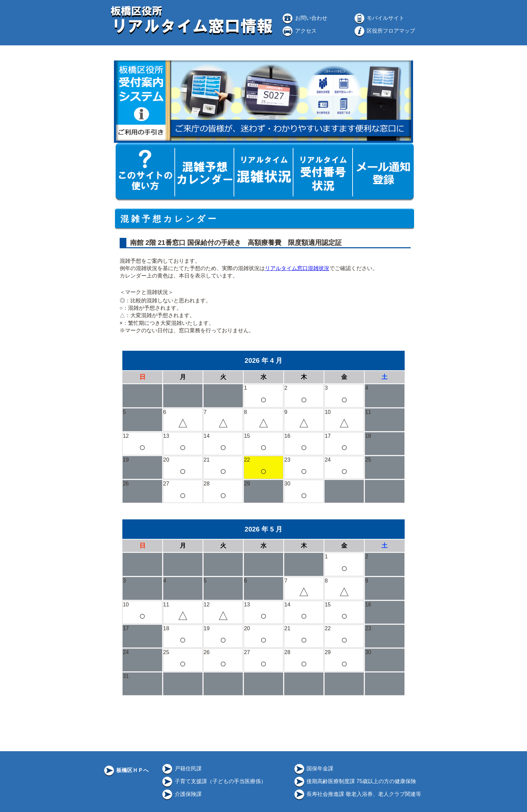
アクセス (299, 31)
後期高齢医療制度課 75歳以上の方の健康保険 (355, 781)
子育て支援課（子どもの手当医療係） (213, 781)
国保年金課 (313, 768)
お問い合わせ (304, 18)
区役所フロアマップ (384, 31)
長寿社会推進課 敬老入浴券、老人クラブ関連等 (357, 794)
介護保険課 (181, 794)
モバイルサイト (379, 18)
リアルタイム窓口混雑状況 (297, 268)
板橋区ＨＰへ (126, 770)
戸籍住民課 (181, 768)
